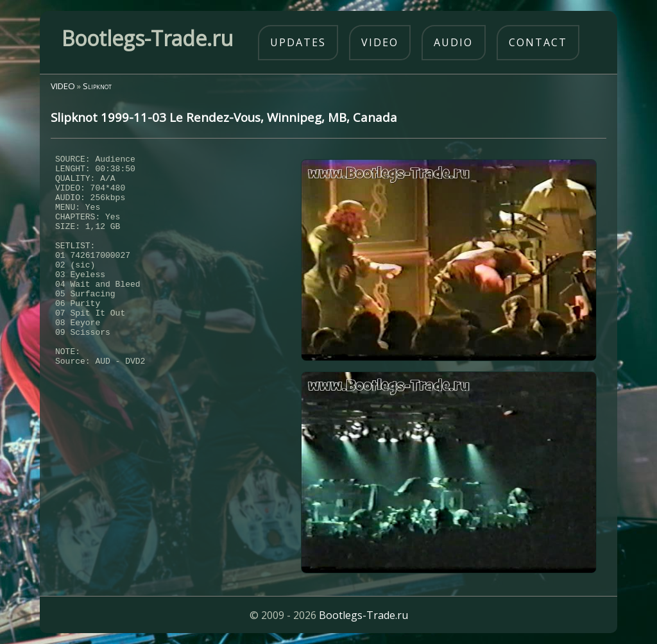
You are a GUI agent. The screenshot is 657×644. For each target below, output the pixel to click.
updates (298, 42)
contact (538, 42)
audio (453, 42)
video (380, 42)
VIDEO (63, 86)
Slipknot (97, 86)
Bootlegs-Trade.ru (363, 615)
